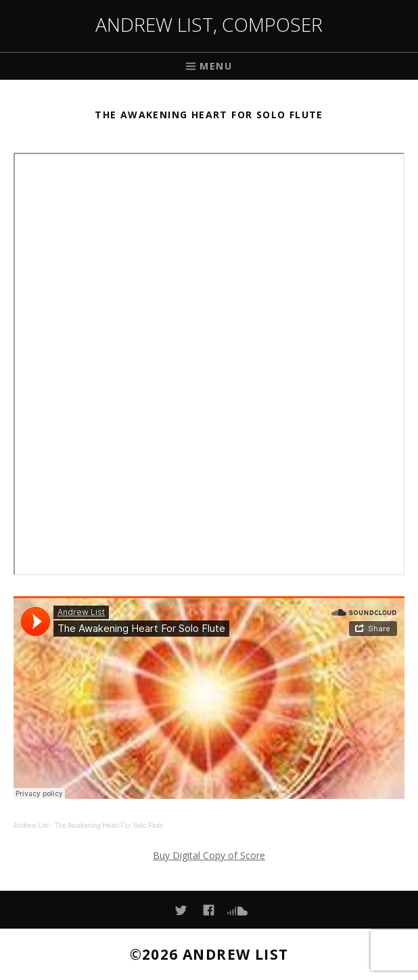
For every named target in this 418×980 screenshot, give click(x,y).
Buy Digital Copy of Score (209, 855)
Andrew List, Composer (209, 24)
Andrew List (31, 826)
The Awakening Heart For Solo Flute (109, 826)
